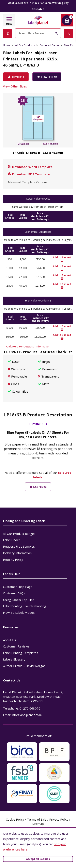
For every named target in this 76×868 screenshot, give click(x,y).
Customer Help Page (18, 587)
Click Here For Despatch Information (28, 346)
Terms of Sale (37, 819)
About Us (10, 640)
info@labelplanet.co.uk (27, 715)
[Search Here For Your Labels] (38, 33)
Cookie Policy (15, 819)
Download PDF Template (28, 174)
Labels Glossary (14, 659)
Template (16, 77)
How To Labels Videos (19, 613)
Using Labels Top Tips (19, 600)
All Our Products (25, 45)
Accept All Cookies (38, 859)
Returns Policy (13, 559)
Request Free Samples (19, 546)
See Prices (38, 487)
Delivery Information (17, 553)
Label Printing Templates (21, 653)
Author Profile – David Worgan (24, 666)
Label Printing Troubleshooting (25, 606)
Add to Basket (62, 259)
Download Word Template (30, 167)
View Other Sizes (15, 86)
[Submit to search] (56, 33)
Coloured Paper (49, 45)
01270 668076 (30, 708)
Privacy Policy (59, 819)
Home (7, 45)
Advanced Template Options (27, 182)
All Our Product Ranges (19, 534)
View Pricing (47, 77)
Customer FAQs (14, 593)
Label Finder (12, 540)
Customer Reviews (16, 646)
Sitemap (38, 824)
